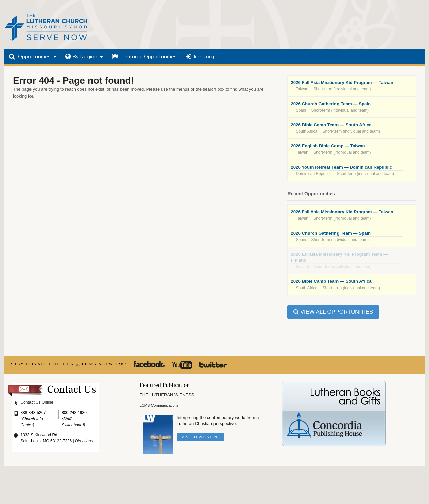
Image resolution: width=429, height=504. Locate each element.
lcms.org (200, 57)
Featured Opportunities (144, 57)
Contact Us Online (37, 402)
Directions (84, 441)
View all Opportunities (333, 312)
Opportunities (30, 57)
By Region (81, 57)
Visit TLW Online (201, 437)
